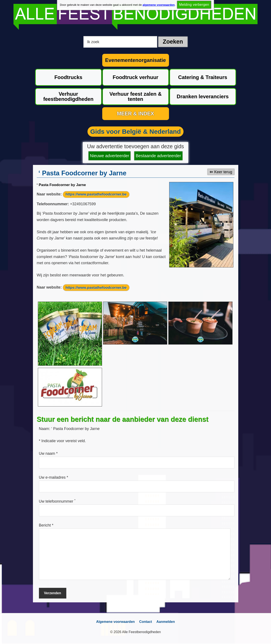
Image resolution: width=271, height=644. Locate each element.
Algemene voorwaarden (113, 621)
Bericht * (46, 524)
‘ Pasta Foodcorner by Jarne (63, 183)
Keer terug (223, 170)
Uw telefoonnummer (57, 500)
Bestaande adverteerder (157, 154)
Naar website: (49, 193)
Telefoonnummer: (53, 202)
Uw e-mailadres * (54, 476)
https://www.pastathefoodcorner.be (98, 193)
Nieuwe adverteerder (112, 154)
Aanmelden (168, 621)
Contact (146, 621)
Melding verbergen (195, 5)
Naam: (45, 427)
